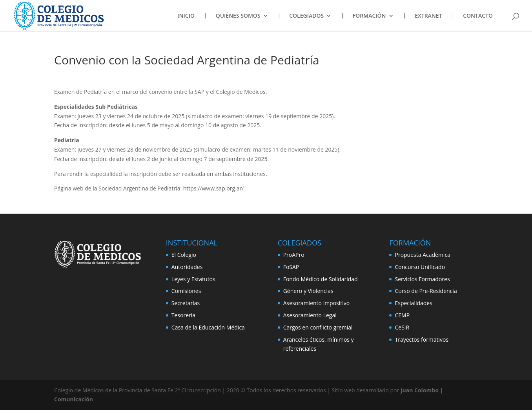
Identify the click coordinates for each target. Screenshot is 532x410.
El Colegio (184, 255)
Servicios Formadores (422, 279)
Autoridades (187, 267)
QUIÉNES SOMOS (238, 16)
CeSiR (402, 327)
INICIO (186, 16)
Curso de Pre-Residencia (426, 291)
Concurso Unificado (420, 267)
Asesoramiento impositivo (317, 303)
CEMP (402, 315)
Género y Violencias (308, 291)
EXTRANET (428, 16)
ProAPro (294, 255)
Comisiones (186, 291)
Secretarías (186, 303)
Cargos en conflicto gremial (318, 327)
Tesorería (183, 315)
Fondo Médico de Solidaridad (321, 279)
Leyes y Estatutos (193, 279)
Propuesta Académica (422, 255)
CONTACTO (478, 16)
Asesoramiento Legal (310, 315)
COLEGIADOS (306, 16)
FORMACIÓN (369, 16)
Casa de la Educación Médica (208, 327)
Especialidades (413, 303)
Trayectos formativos (422, 340)
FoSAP (291, 267)
